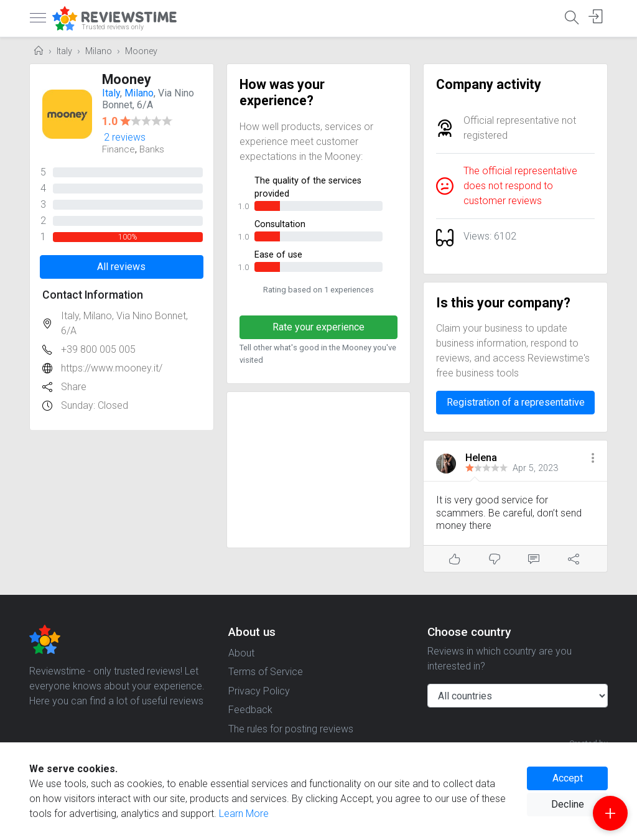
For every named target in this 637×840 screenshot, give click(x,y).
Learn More (244, 814)
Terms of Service (266, 672)
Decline (568, 804)
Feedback (250, 710)
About (241, 653)
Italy (64, 51)
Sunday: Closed (95, 405)
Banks (152, 149)
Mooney (141, 51)
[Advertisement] (319, 470)
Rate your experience (318, 327)
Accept (568, 778)
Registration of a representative (516, 402)
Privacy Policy (259, 691)
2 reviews (125, 137)
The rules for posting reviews (291, 729)
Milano (99, 51)
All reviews (121, 267)
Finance (119, 149)
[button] (593, 459)
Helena (481, 458)
